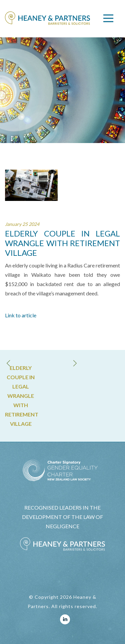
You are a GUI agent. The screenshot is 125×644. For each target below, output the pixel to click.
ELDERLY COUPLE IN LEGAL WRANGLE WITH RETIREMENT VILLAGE (21, 396)
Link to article (21, 315)
